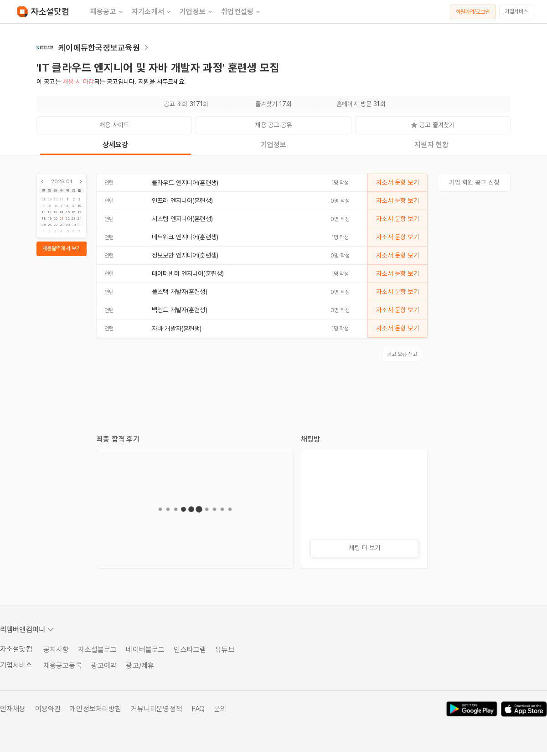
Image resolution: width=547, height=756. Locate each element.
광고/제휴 (140, 666)
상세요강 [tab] (116, 145)
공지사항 (56, 650)
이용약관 (48, 709)
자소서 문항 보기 (397, 182)
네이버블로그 (145, 650)
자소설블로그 (97, 650)
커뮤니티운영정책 (157, 709)
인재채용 (13, 709)
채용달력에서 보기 (62, 248)
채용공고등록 (63, 666)
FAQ (198, 709)
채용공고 (107, 12)
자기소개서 (152, 12)
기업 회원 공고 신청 (474, 182)
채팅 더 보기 (364, 548)
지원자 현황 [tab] (431, 145)
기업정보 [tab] (274, 145)
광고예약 (104, 666)
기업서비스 (516, 11)
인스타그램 (190, 650)
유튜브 (225, 650)
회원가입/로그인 (473, 12)
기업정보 (197, 12)
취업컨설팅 (241, 12)
